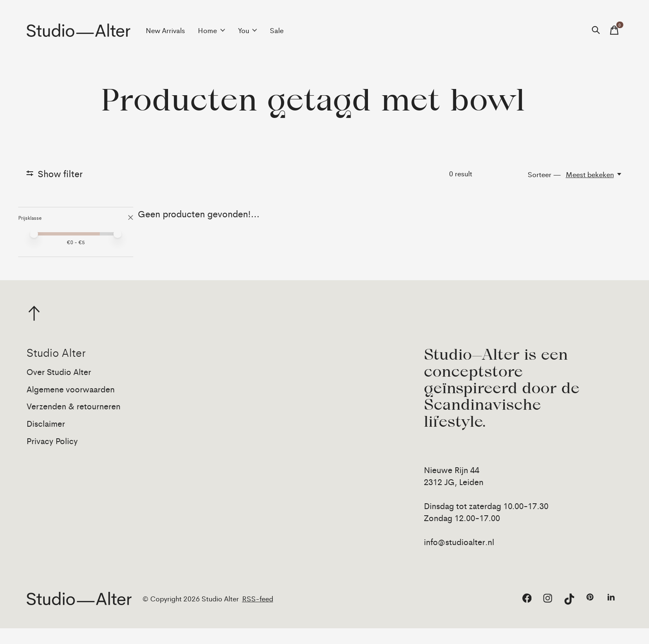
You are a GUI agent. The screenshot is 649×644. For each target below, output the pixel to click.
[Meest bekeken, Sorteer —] (594, 174)
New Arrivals (165, 30)
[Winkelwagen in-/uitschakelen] (614, 30)
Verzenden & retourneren (73, 422)
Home (212, 30)
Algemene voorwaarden (71, 405)
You (248, 30)
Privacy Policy (52, 456)
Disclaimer (46, 439)
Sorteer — (544, 174)
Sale (277, 30)
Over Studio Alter (59, 387)
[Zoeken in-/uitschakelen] (596, 30)
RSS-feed (258, 614)
